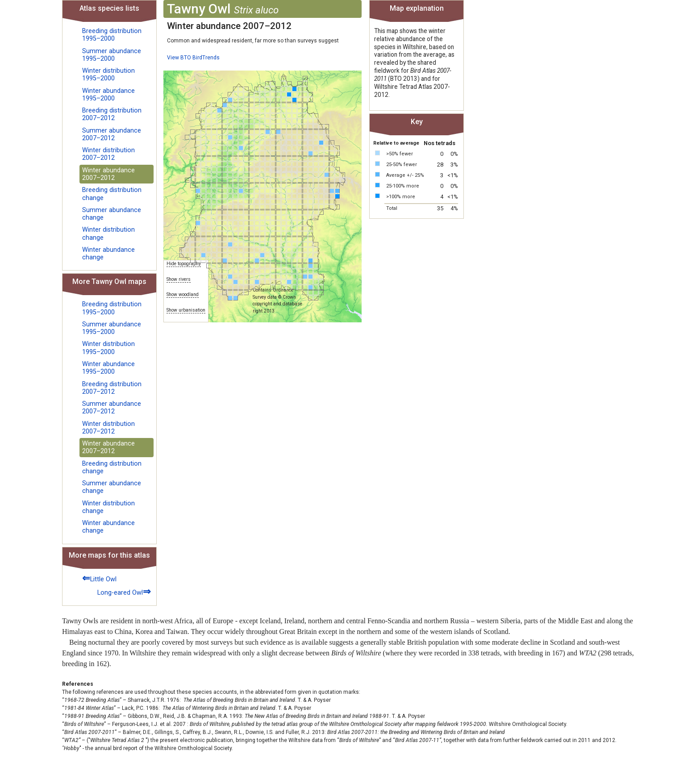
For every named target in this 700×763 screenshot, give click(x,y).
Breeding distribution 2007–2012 (112, 114)
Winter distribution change (108, 233)
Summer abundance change (112, 214)
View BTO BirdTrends (193, 58)
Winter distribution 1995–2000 (108, 75)
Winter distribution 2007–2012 (108, 154)
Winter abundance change (108, 254)
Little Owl (99, 578)
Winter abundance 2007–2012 (108, 174)
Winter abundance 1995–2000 (108, 95)
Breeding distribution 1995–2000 (112, 35)
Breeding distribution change (112, 194)
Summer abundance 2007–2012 (112, 134)
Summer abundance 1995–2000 (112, 55)
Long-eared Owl (124, 591)
